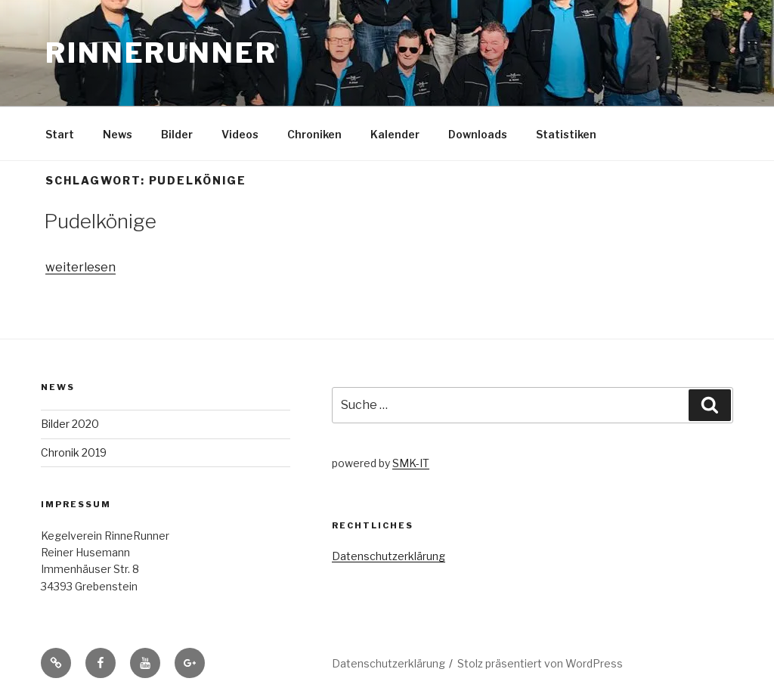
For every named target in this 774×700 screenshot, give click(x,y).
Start (60, 134)
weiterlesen (80, 267)
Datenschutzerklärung (389, 556)
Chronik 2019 (74, 452)
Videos (240, 134)
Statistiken (566, 134)
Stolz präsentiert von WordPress (540, 663)
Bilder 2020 (70, 424)
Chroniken (314, 134)
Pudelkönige (100, 221)
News (118, 134)
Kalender (395, 134)
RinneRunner (161, 53)
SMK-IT (411, 463)
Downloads (478, 134)
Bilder (177, 134)
